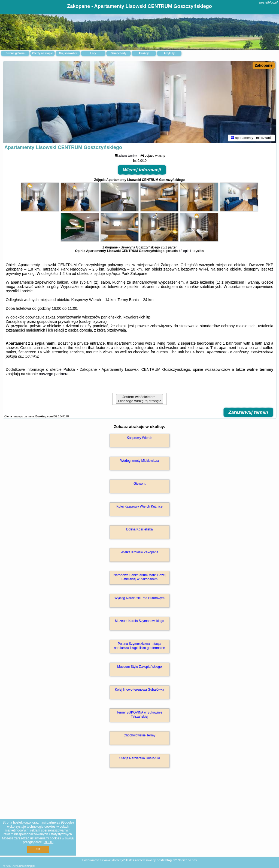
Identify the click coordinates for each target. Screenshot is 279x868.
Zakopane (264, 65)
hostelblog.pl (269, 2)
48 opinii (185, 251)
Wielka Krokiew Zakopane (140, 552)
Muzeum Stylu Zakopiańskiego (139, 667)
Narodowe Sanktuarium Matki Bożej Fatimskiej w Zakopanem (140, 577)
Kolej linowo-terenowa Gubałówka (140, 690)
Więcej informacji (142, 170)
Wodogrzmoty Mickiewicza (139, 461)
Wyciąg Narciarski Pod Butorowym (139, 598)
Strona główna (15, 53)
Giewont (139, 484)
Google (67, 823)
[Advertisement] (139, 818)
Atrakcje (144, 53)
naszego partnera (54, 374)
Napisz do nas (187, 860)
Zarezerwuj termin (248, 412)
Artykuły (169, 53)
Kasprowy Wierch (139, 438)
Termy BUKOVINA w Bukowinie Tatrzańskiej (139, 714)
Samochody (119, 53)
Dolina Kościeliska (139, 529)
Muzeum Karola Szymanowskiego (140, 621)
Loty (93, 53)
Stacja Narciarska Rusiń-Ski (140, 758)
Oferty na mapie (43, 53)
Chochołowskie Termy (140, 735)
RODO (48, 842)
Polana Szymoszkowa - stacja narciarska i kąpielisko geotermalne (139, 646)
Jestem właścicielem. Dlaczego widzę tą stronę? (139, 399)
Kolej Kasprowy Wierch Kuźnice (139, 506)
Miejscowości (68, 53)
